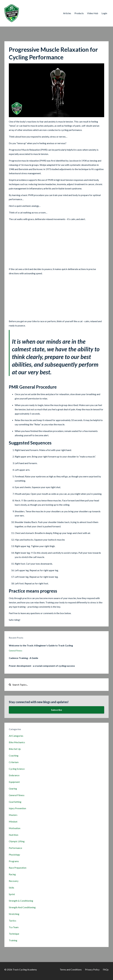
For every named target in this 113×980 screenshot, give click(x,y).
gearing (13, 788)
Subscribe (56, 710)
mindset (13, 822)
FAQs (106, 969)
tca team (14, 927)
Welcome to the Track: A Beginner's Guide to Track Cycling (41, 645)
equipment (14, 782)
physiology (14, 855)
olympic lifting (17, 841)
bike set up (15, 749)
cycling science (17, 769)
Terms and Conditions (71, 969)
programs (14, 861)
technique (14, 934)
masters (13, 815)
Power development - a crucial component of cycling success (42, 666)
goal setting (15, 802)
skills (11, 888)
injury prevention (17, 808)
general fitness (16, 651)
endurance (14, 775)
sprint (12, 894)
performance (15, 848)
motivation (15, 828)
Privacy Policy (92, 969)
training (13, 940)
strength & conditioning (21, 901)
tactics (13, 921)
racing (12, 874)
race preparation (18, 868)
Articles (67, 13)
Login (104, 13)
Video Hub (93, 13)
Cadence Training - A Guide (23, 658)
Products (79, 13)
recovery (14, 881)
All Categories (16, 736)
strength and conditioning (22, 907)
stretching (14, 914)
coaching (14, 755)
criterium (14, 762)
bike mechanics (17, 742)
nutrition (14, 835)
